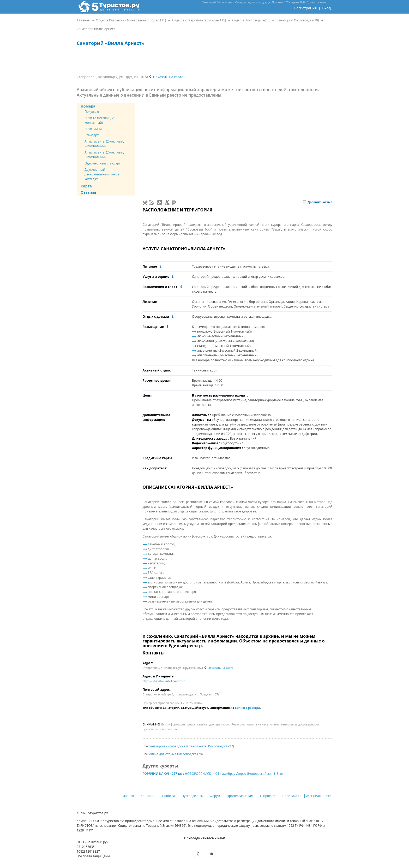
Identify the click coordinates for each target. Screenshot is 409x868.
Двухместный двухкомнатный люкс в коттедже (102, 174)
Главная (128, 796)
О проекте (268, 796)
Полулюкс (92, 112)
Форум (215, 796)
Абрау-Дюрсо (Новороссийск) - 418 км (255, 774)
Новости (168, 796)
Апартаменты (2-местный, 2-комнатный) (104, 144)
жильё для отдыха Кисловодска (173, 754)
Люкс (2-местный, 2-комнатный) (100, 120)
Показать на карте (166, 77)
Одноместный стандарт (103, 163)
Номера (88, 106)
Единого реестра (247, 708)
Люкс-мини (93, 129)
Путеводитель (192, 796)
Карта (86, 186)
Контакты (148, 796)
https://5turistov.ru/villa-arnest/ (164, 681)
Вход (326, 8)
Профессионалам (240, 796)
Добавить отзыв (318, 202)
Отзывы (88, 192)
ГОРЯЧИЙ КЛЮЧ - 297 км (163, 774)
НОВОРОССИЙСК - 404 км (204, 774)
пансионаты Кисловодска (208, 746)
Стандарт (92, 135)
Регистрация (305, 8)
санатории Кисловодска (167, 746)
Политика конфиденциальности (307, 796)
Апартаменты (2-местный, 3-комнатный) (104, 155)
